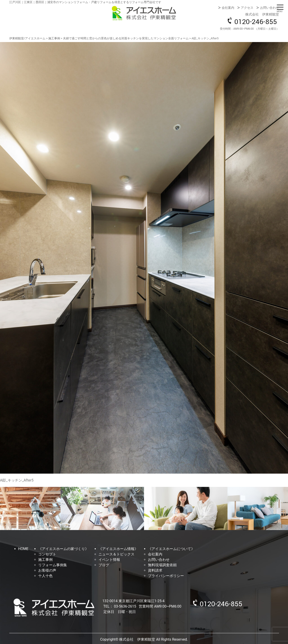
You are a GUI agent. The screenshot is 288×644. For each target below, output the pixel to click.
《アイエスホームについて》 (171, 549)
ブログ (104, 565)
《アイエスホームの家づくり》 (63, 549)
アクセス (247, 8)
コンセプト (47, 554)
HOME (23, 549)
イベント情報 (109, 560)
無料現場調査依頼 (162, 565)
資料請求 (155, 570)
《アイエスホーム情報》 (118, 549)
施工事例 (45, 560)
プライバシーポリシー (166, 576)
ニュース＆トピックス (116, 554)
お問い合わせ (270, 8)
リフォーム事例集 (53, 565)
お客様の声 (47, 570)
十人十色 (45, 576)
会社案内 (228, 8)
